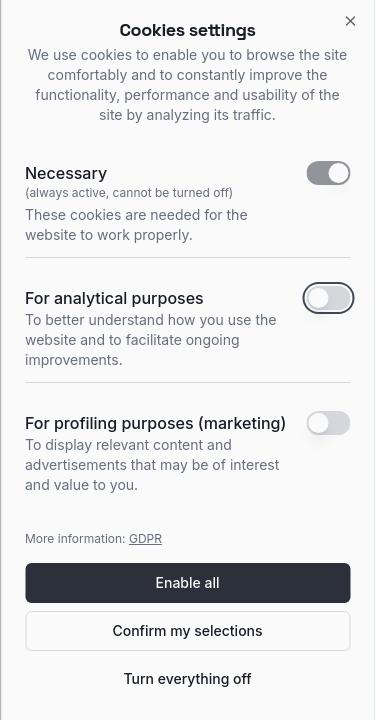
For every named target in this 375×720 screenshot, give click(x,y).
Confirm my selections (187, 630)
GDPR (145, 538)
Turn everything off (187, 678)
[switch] (328, 173)
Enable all (188, 582)
